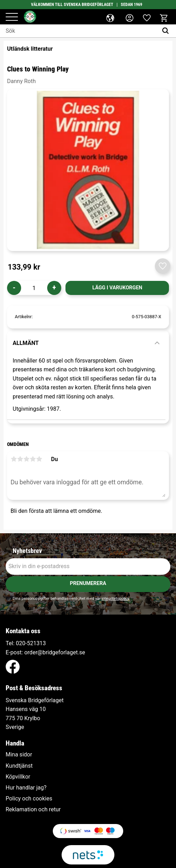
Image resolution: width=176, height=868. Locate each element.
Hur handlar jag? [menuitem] (26, 788)
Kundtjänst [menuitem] (19, 766)
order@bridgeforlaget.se (55, 652)
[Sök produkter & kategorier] (79, 31)
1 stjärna (14, 459)
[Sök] (167, 31)
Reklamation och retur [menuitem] (33, 810)
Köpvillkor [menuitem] (18, 777)
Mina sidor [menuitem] (19, 755)
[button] (12, 17)
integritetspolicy (115, 599)
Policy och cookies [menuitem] (29, 799)
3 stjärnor (26, 459)
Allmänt (26, 343)
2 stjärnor (20, 459)
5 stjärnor (39, 459)
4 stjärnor (33, 459)
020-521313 (31, 643)
